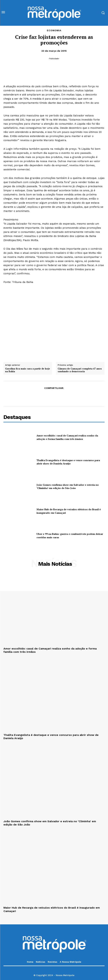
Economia (54, 30)
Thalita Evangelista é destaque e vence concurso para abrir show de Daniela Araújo (68, 462)
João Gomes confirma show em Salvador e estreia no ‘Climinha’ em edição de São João (68, 486)
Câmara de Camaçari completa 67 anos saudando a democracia (80, 370)
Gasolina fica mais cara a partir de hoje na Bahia (28, 370)
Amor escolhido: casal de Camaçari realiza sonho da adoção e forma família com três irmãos (67, 437)
